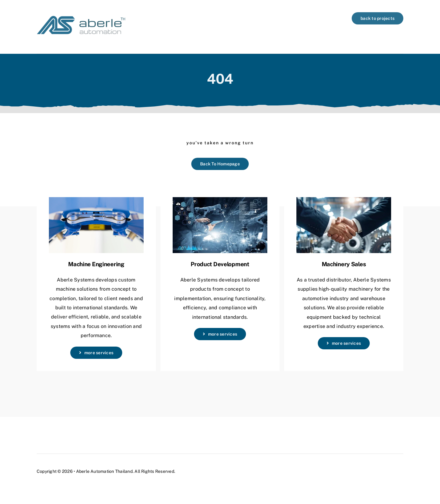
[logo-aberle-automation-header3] (81, 15)
